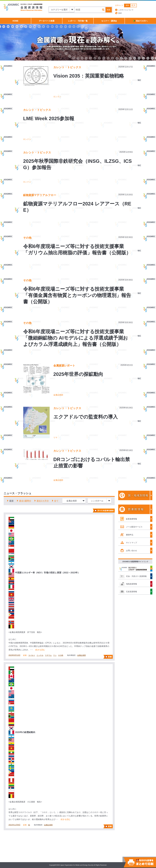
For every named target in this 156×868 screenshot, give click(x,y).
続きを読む (40, 650)
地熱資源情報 (132, 584)
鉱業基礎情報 (132, 519)
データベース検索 (47, 21)
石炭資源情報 (132, 592)
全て (56, 501)
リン (55, 655)
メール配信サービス (134, 527)
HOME (15, 21)
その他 (61, 655)
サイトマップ (132, 543)
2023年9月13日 (14, 655)
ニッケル (40, 655)
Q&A (120, 13)
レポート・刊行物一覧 (78, 21)
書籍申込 (130, 535)
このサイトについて (126, 10)
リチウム (48, 655)
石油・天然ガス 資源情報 (136, 576)
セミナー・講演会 (109, 21)
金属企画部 (82, 655)
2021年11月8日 (14, 825)
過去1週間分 (25, 501)
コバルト (32, 655)
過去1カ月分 (43, 501)
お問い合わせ (132, 551)
